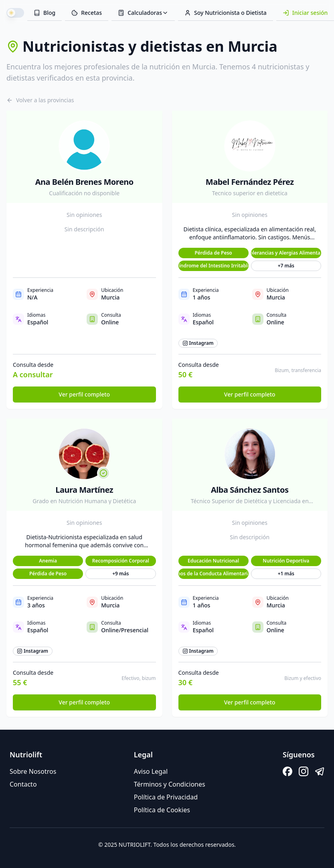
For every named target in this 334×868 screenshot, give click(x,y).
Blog (45, 13)
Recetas (87, 13)
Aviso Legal (151, 771)
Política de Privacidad (166, 797)
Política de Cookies (162, 810)
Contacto (23, 784)
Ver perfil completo (84, 394)
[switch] (15, 13)
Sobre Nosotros (33, 771)
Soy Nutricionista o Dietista (226, 13)
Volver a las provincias (40, 100)
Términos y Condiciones (170, 784)
